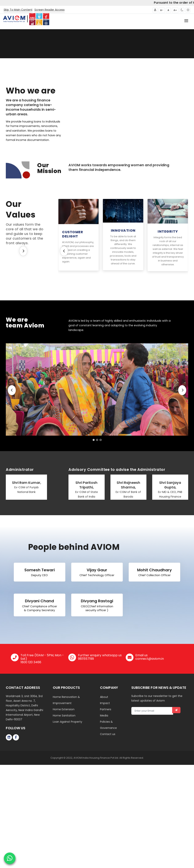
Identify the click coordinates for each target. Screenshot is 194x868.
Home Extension (64, 709)
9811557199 (86, 659)
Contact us (108, 734)
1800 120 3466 (31, 662)
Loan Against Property (68, 722)
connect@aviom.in (150, 659)
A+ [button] (175, 10)
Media (104, 715)
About (104, 697)
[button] (182, 10)
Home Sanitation (64, 715)
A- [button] (162, 10)
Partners (106, 709)
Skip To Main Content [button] (18, 10)
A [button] (168, 10)
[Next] (23, 251)
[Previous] (64, 251)
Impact (105, 703)
